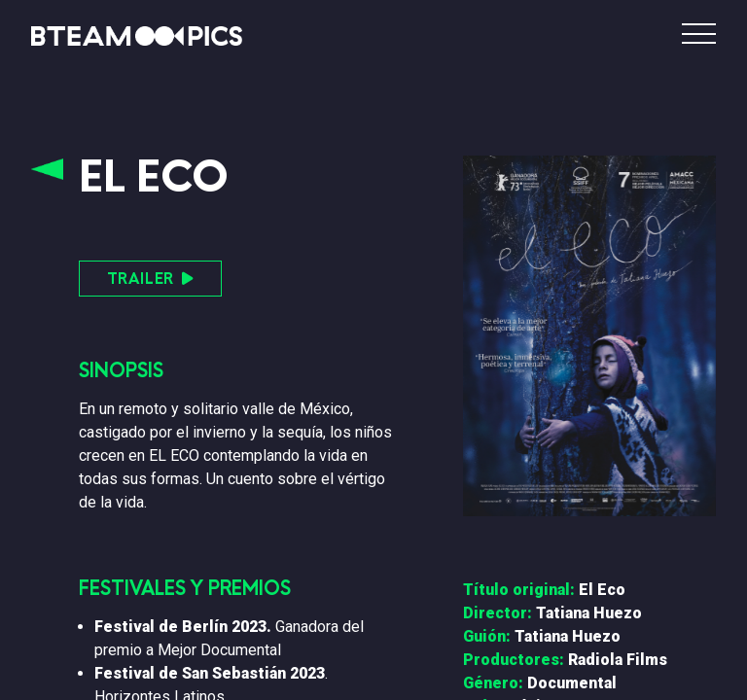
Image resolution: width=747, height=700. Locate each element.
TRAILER (150, 279)
